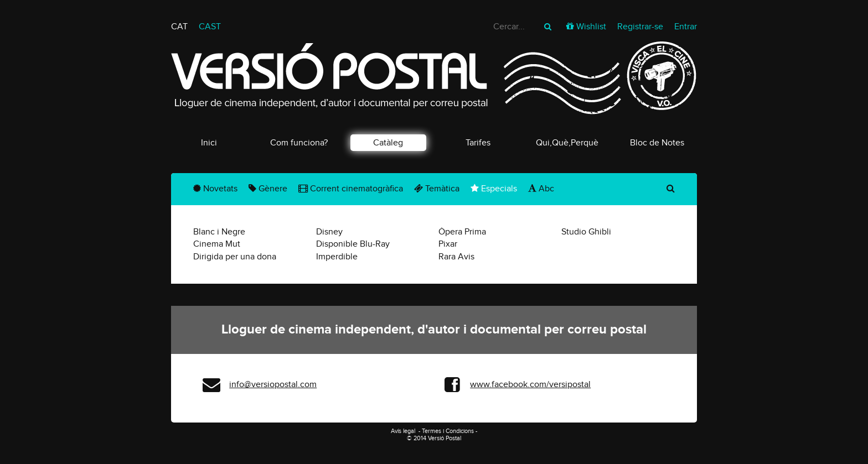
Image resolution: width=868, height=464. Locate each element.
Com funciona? (299, 143)
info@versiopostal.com (273, 384)
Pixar (448, 244)
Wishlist (591, 27)
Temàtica (437, 189)
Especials (494, 189)
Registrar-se (640, 27)
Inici (209, 143)
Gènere (268, 189)
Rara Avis (456, 257)
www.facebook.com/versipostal (530, 384)
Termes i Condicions (448, 431)
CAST (210, 27)
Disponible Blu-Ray (353, 244)
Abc (541, 189)
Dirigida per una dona (235, 257)
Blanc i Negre (219, 232)
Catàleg (388, 143)
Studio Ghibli (586, 232)
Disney (329, 232)
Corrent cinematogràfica (351, 189)
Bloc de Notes (657, 143)
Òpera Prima (462, 232)
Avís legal (404, 431)
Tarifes (478, 143)
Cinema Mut (217, 244)
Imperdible (337, 257)
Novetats (215, 189)
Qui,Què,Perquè (567, 143)
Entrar (686, 27)
